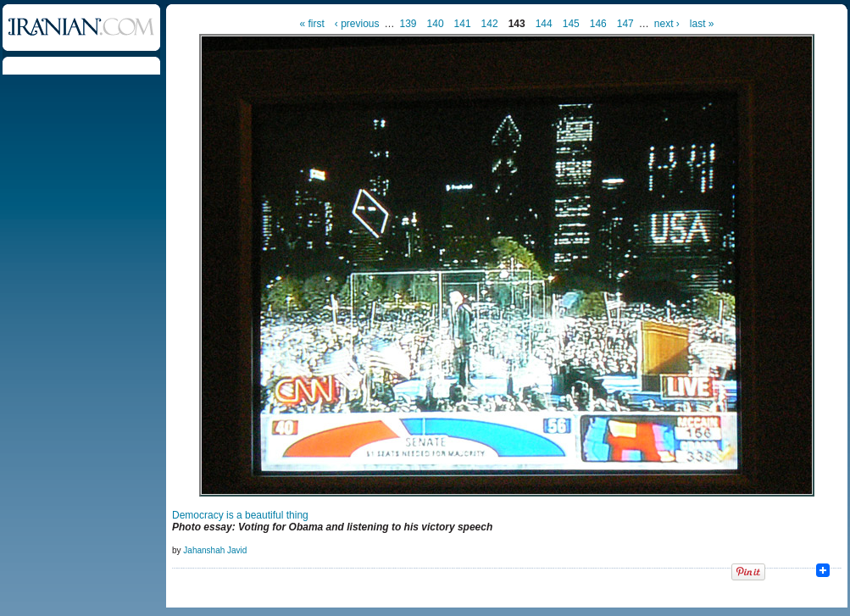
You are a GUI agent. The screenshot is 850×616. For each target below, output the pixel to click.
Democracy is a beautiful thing (240, 515)
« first (311, 24)
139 (408, 24)
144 (544, 24)
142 (490, 24)
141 (463, 24)
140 (436, 24)
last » (702, 24)
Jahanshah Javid (215, 550)
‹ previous (357, 24)
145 (571, 24)
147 (625, 24)
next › (667, 24)
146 (598, 24)
